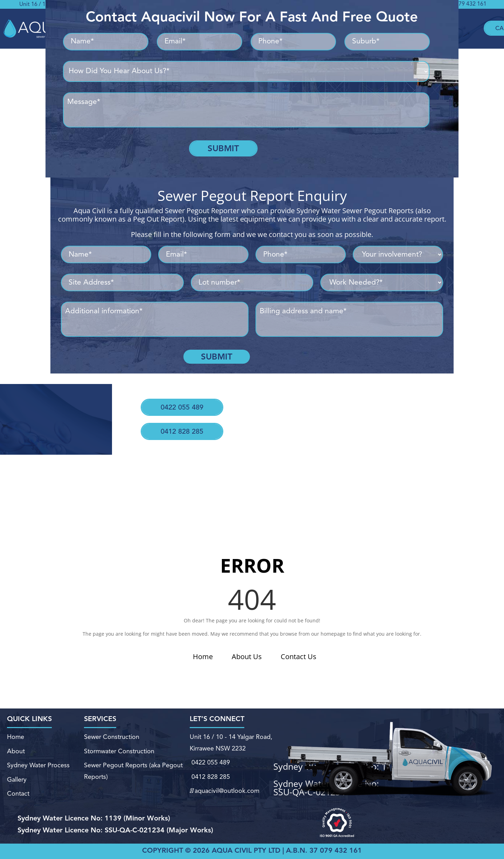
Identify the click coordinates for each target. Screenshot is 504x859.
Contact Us (299, 657)
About (16, 753)
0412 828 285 (177, 418)
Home (203, 657)
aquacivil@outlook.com (224, 784)
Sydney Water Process (38, 764)
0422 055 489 (180, 401)
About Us (247, 657)
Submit (223, 148)
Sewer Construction (112, 743)
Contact (17, 786)
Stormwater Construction (119, 753)
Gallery (16, 775)
